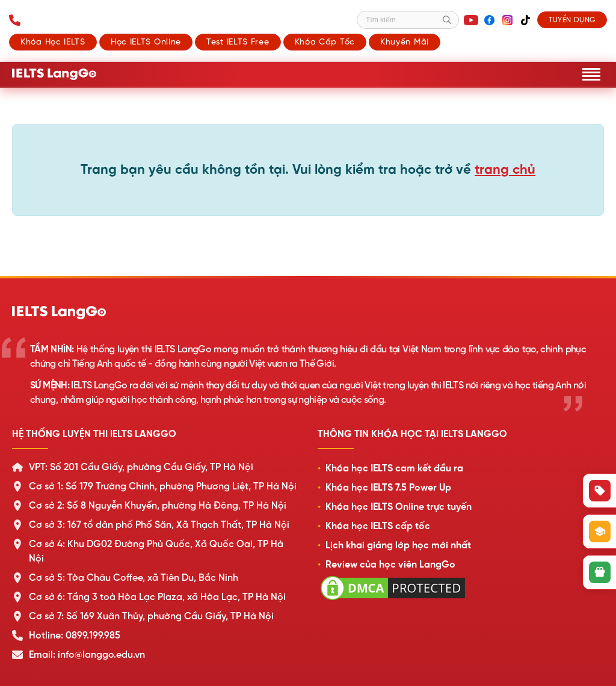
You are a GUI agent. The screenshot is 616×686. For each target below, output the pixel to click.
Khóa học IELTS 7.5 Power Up (388, 488)
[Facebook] (489, 20)
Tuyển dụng (572, 20)
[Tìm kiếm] (408, 20)
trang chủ (505, 169)
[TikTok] (525, 20)
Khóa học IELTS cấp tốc (378, 526)
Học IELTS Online (146, 41)
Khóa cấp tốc (325, 41)
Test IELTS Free (238, 41)
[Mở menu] (591, 74)
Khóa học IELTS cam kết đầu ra (394, 468)
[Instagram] (507, 20)
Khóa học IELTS (53, 41)
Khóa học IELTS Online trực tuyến (399, 507)
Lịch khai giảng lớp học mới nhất (398, 545)
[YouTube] (471, 20)
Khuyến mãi (405, 41)
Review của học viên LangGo (390, 565)
